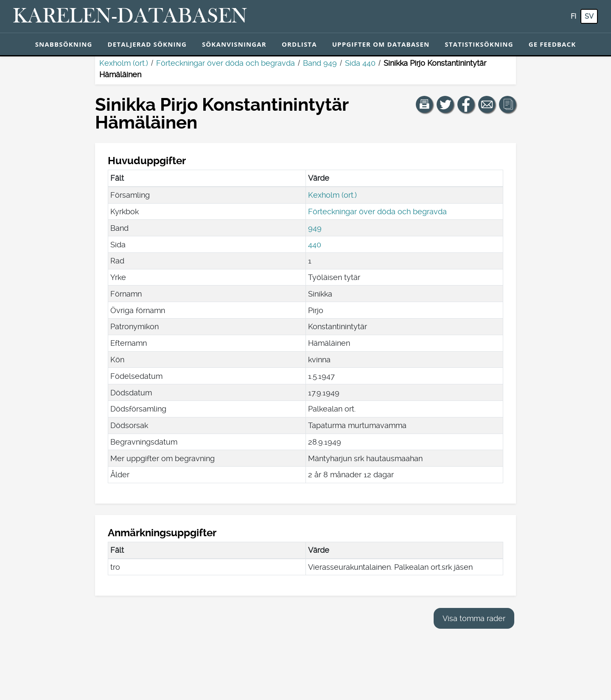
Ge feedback (552, 44)
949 (315, 228)
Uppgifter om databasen (381, 44)
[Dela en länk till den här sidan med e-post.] (487, 104)
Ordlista (299, 44)
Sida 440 (360, 63)
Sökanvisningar (234, 44)
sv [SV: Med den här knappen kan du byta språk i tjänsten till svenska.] (589, 16)
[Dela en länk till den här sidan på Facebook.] (466, 104)
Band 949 (320, 63)
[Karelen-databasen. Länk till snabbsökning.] (130, 17)
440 (315, 245)
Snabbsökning (64, 44)
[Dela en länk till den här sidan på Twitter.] (445, 104)
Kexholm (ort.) (124, 63)
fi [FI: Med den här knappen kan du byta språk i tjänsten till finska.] (573, 16)
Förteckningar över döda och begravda (226, 63)
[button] (424, 104)
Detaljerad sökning (147, 44)
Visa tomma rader (474, 618)
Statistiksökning (479, 44)
